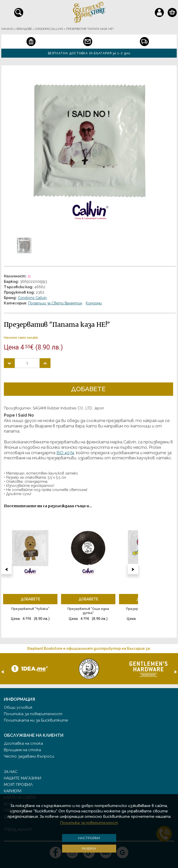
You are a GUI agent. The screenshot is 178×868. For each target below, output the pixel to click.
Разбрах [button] (89, 848)
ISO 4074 (65, 453)
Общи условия (18, 707)
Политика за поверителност (33, 714)
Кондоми (94, 303)
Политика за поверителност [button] (89, 823)
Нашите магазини (23, 778)
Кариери (13, 791)
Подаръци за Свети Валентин (55, 303)
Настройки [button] (89, 838)
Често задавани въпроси (29, 756)
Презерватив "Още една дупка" (88, 611)
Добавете (88, 389)
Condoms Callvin (32, 298)
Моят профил (18, 785)
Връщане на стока (22, 750)
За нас (11, 772)
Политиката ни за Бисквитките (36, 720)
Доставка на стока (23, 743)
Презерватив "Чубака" (30, 609)
